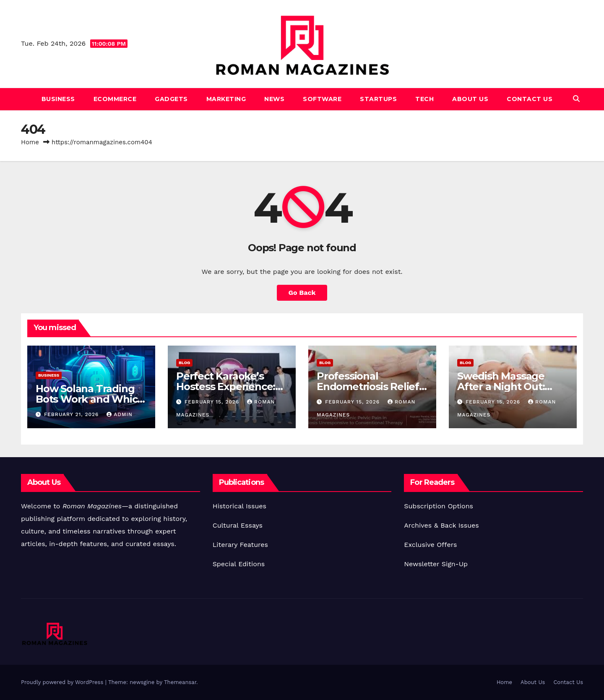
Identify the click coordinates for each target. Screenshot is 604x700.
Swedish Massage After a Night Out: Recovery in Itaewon (507, 386)
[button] (576, 99)
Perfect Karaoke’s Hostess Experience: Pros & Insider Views (226, 386)
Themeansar (180, 682)
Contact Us (530, 99)
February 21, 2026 (72, 414)
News (274, 99)
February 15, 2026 (213, 402)
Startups (378, 99)
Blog (184, 363)
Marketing (226, 99)
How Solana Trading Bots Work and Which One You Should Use (90, 399)
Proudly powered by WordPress (63, 682)
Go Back (302, 293)
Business (58, 99)
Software (322, 99)
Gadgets (171, 99)
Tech (424, 99)
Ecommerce (115, 99)
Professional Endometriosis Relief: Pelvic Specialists (369, 386)
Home (30, 142)
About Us (470, 99)
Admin (120, 414)
